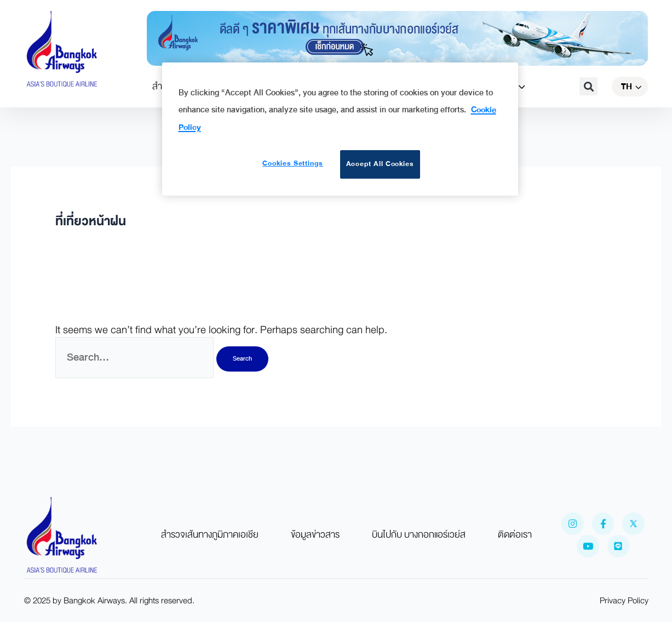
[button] (588, 86)
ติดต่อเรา (515, 535)
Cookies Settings (293, 163)
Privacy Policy (624, 601)
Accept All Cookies (380, 164)
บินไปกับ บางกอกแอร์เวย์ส (419, 535)
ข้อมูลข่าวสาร (315, 535)
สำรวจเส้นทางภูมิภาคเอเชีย (210, 535)
